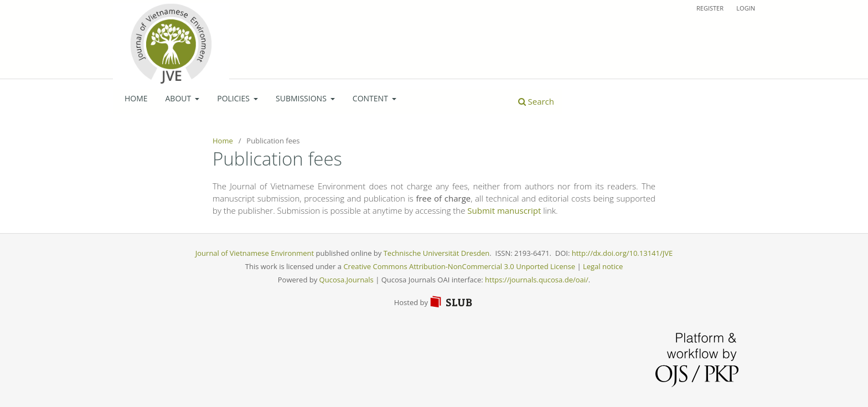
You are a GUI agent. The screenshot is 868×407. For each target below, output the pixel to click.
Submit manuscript (504, 210)
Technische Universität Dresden (437, 253)
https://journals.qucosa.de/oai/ (537, 280)
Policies (234, 98)
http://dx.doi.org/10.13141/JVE (622, 253)
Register (710, 8)
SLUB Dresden (452, 302)
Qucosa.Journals (347, 280)
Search (536, 101)
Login (746, 8)
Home (136, 98)
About (179, 98)
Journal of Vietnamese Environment (255, 253)
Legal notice (603, 266)
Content (371, 98)
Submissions (302, 98)
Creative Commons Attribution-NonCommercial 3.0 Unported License (459, 266)
